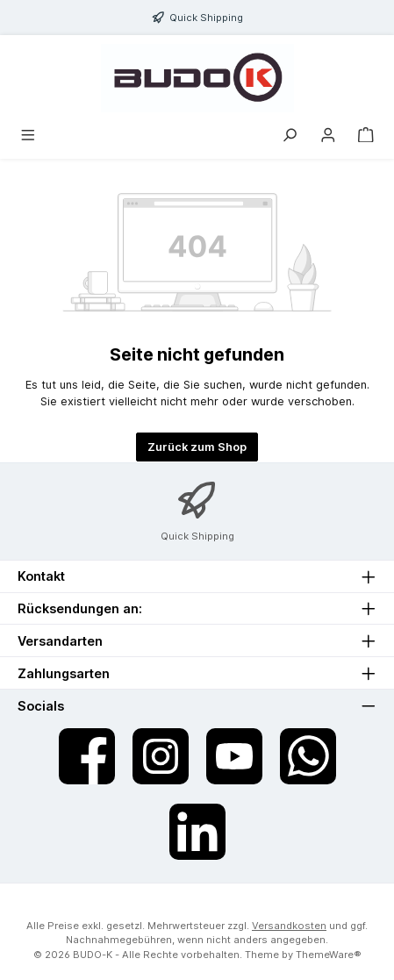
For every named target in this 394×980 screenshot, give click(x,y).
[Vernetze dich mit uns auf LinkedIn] (197, 832)
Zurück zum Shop (197, 447)
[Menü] (28, 136)
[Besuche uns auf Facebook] (87, 756)
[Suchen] (290, 136)
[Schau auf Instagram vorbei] (161, 756)
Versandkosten (289, 926)
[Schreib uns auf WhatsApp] (308, 756)
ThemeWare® (329, 955)
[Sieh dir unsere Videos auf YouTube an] (234, 756)
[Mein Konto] (328, 136)
